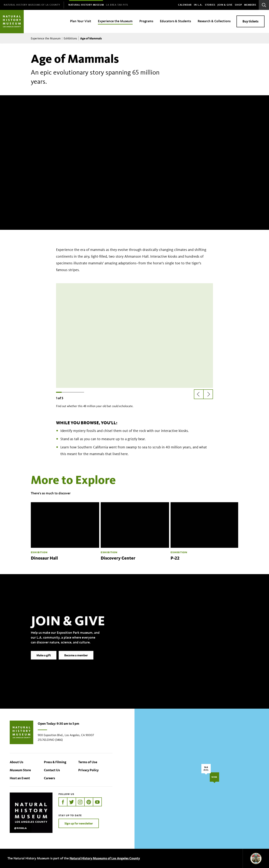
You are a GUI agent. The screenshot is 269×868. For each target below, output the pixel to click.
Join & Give (225, 5)
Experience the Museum (46, 38)
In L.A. (198, 5)
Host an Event (20, 778)
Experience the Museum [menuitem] (115, 21)
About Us (17, 762)
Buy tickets (251, 21)
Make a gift (44, 661)
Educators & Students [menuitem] (175, 21)
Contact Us (52, 770)
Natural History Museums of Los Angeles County (105, 858)
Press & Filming (55, 762)
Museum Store (20, 770)
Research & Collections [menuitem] (214, 21)
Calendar (185, 5)
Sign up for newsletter (79, 823)
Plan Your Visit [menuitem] (81, 21)
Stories (210, 5)
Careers (50, 778)
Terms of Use (88, 762)
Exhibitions (70, 38)
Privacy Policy (88, 770)
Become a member (76, 661)
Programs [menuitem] (146, 21)
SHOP (238, 5)
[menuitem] (32, 5)
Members (250, 5)
